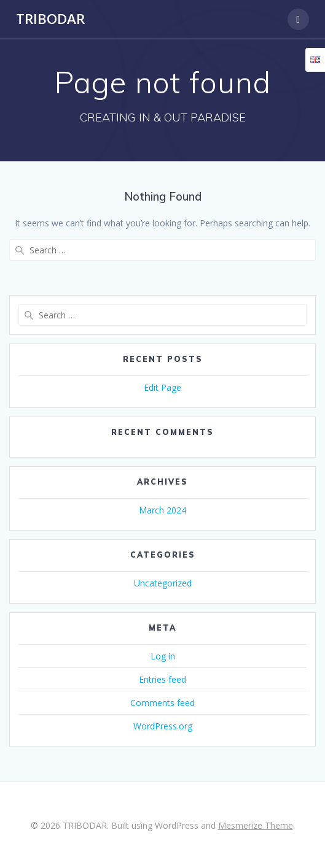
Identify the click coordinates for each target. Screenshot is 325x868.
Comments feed (162, 703)
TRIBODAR (50, 19)
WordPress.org (163, 726)
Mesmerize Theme (256, 825)
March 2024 (162, 510)
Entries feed (162, 679)
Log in (163, 656)
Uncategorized (163, 583)
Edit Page (162, 387)
